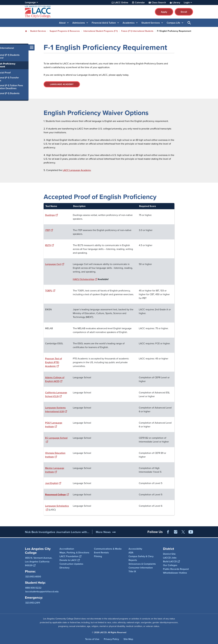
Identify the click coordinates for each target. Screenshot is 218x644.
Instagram (176, 532)
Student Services (38, 31)
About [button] (62, 23)
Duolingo (51, 215)
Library (176, 3)
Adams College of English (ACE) (55, 379)
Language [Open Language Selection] (30, 2)
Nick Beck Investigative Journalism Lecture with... (57, 532)
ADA (131, 553)
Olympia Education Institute (55, 455)
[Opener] (215, 531)
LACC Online (121, 3)
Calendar (140, 3)
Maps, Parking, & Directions (74, 553)
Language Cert (55, 264)
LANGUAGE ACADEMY (62, 84)
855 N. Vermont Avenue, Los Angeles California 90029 (39, 562)
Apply (164, 12)
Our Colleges (170, 565)
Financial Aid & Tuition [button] (104, 23)
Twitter (183, 532)
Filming (98, 556)
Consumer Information (141, 568)
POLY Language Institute (54, 425)
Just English (53, 483)
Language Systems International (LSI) (56, 410)
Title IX (132, 571)
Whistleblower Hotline (175, 573)
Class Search (159, 3)
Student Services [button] (151, 23)
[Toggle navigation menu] (3, 47)
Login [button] (187, 3)
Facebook (168, 532)
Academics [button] (129, 23)
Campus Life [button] (173, 23)
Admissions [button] (79, 23)
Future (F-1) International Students (137, 31)
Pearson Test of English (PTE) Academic (54, 362)
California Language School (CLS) (56, 394)
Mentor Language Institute (55, 470)
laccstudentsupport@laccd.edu (42, 592)
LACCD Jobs (170, 558)
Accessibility (135, 549)
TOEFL (50, 291)
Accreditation (67, 549)
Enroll (184, 12)
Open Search (189, 23)
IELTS (49, 245)
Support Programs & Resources (65, 31)
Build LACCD (171, 561)
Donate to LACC (70, 560)
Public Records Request (176, 569)
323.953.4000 (33, 577)
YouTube (191, 532)
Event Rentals (101, 553)
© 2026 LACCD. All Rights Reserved (109, 632)
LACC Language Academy (77, 170)
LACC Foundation (70, 556)
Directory (64, 568)
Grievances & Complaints (142, 564)
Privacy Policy (111, 639)
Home (26, 31)
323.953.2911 (33, 603)
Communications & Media (108, 549)
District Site (169, 554)
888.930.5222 (33, 588)
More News (103, 532)
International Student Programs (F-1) (101, 31)
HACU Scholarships (85, 279)
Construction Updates (71, 564)
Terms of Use (92, 639)
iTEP (49, 230)
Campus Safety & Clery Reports (141, 558)
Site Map (128, 639)
